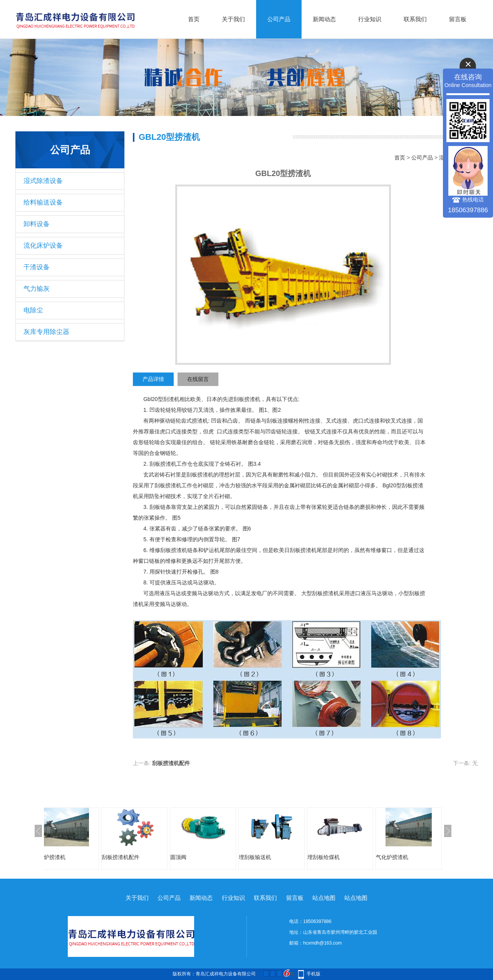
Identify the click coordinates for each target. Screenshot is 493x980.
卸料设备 (37, 224)
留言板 (458, 19)
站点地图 (324, 898)
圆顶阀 (198, 857)
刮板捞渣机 (247, 399)
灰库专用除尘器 (46, 332)
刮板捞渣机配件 (171, 763)
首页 (194, 19)
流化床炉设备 (43, 246)
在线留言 (198, 379)
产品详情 (153, 379)
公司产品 (279, 19)
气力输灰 (37, 289)
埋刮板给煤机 (343, 857)
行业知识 (370, 19)
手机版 (314, 974)
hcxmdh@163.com (322, 943)
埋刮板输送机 (274, 857)
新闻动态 (324, 19)
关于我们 (233, 19)
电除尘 (33, 310)
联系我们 (415, 19)
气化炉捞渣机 (69, 857)
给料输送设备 (43, 202)
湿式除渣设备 (43, 181)
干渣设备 (37, 267)
